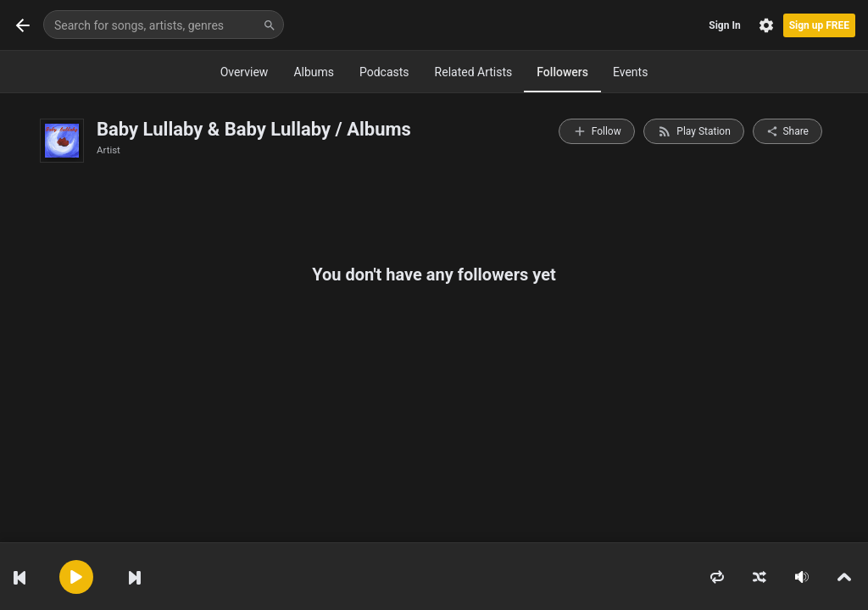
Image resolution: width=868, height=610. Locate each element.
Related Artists (474, 72)
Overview (245, 72)
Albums (314, 72)
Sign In (724, 25)
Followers (562, 72)
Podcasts (384, 72)
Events (630, 72)
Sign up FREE (819, 25)
